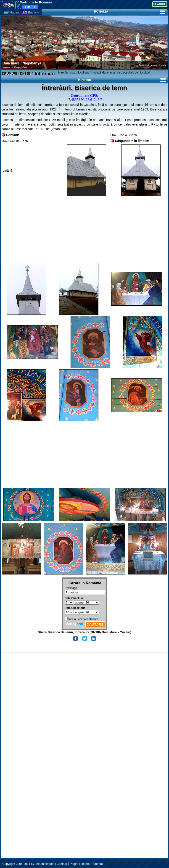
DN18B (25, 73)
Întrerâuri (44, 73)
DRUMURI (10, 73)
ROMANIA (129, 12)
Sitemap (98, 864)
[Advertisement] (85, 230)
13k (30, 7)
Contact (62, 864)
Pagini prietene (80, 864)
